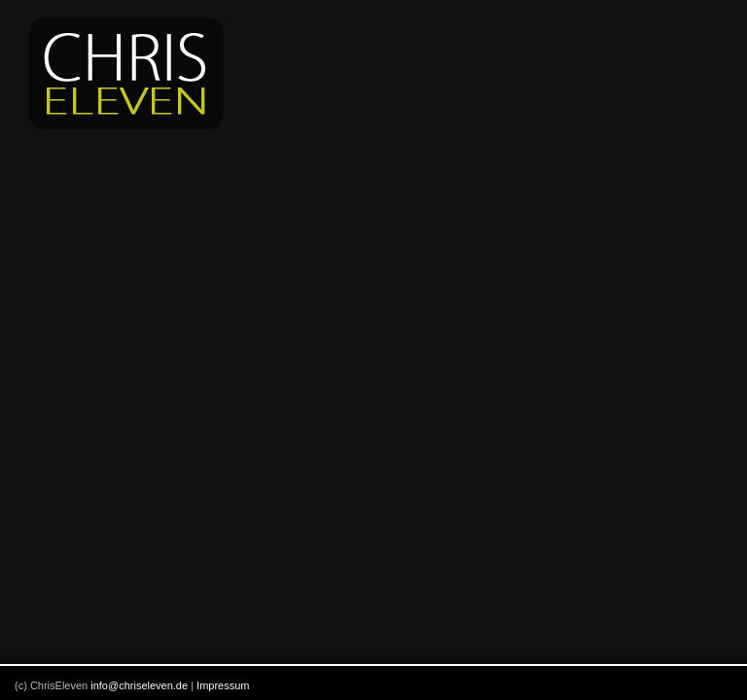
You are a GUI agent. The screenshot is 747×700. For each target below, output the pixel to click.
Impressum (223, 685)
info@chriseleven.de (139, 685)
